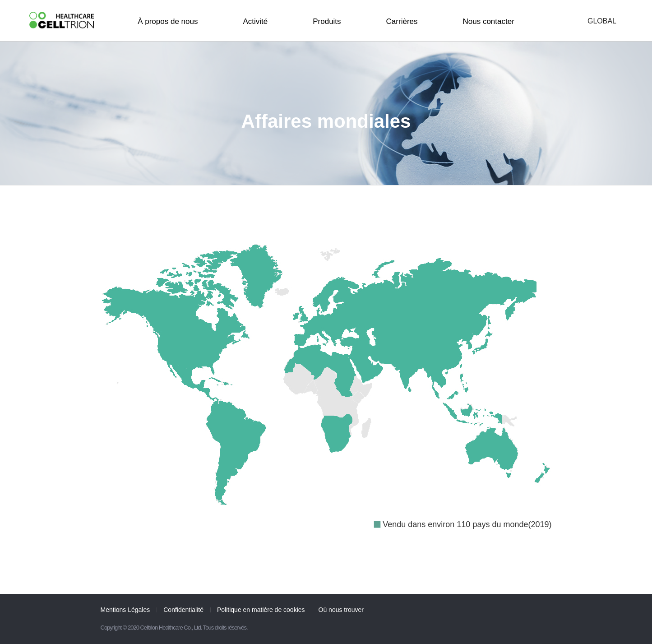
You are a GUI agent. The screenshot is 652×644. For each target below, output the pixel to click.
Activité (255, 21)
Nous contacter (489, 21)
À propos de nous (168, 21)
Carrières (402, 21)
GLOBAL (602, 21)
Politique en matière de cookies (261, 610)
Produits (327, 21)
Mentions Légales (125, 610)
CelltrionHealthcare (62, 20)
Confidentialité (183, 610)
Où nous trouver (341, 610)
